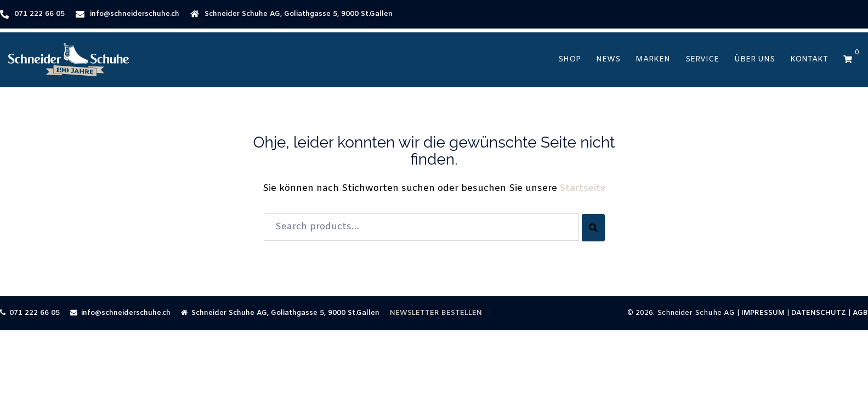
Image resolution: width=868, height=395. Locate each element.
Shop (569, 60)
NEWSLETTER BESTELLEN (436, 313)
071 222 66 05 (39, 14)
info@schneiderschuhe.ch (135, 14)
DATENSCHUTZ (819, 313)
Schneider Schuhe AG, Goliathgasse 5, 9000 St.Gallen (299, 14)
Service (702, 60)
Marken (653, 60)
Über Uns (754, 60)
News (608, 60)
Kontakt (809, 60)
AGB (860, 313)
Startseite (583, 188)
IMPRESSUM (763, 313)
